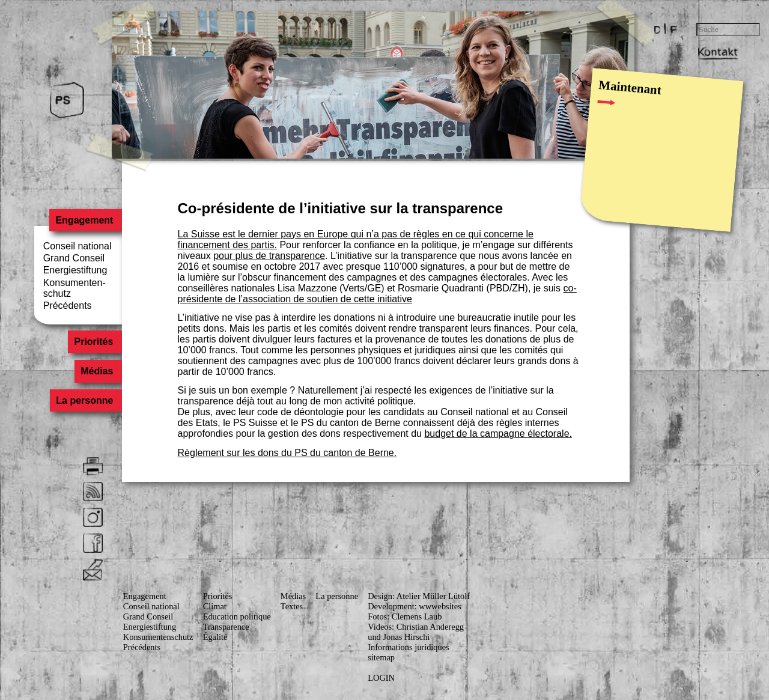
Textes (292, 606)
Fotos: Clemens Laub (405, 616)
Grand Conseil (74, 258)
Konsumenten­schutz (158, 637)
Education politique (237, 616)
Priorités (94, 342)
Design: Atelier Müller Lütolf (419, 596)
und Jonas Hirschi (399, 637)
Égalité (215, 637)
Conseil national (78, 246)
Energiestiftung (75, 270)
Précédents (68, 306)
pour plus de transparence (269, 256)
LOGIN (381, 678)
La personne (84, 400)
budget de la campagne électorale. (498, 434)
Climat (215, 606)
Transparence (226, 627)
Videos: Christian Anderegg (416, 627)
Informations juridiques (409, 647)
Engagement (84, 220)
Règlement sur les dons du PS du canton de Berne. (287, 453)
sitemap (381, 657)
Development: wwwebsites (414, 606)
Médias (97, 371)
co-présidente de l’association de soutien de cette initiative (377, 294)
